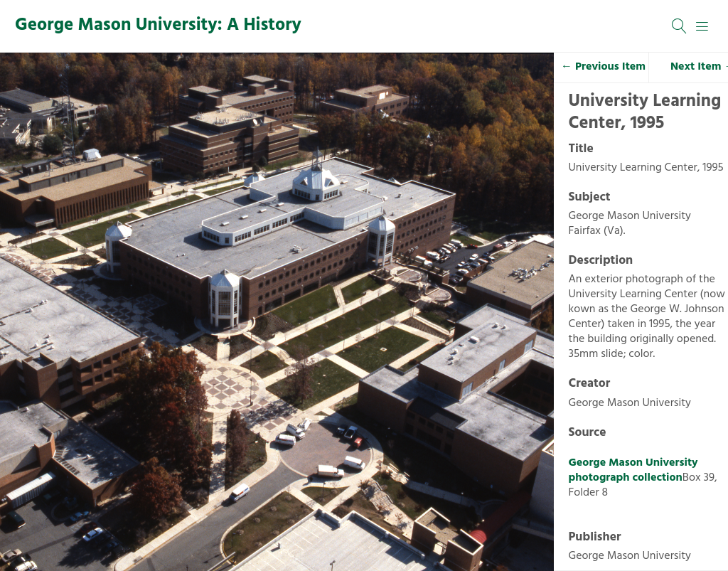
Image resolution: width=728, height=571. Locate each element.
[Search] (680, 26)
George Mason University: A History (158, 26)
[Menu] (702, 26)
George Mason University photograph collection (633, 470)
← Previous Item (603, 67)
